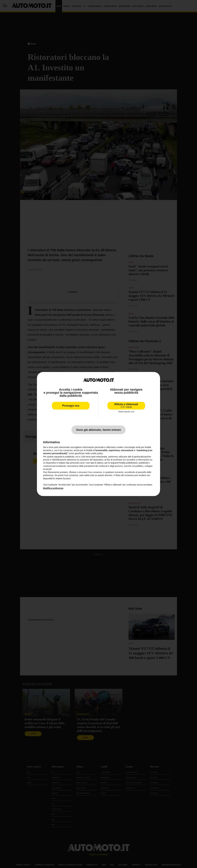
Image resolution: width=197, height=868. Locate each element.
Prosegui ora (71, 406)
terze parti (91, 457)
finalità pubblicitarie (128, 463)
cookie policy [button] (96, 453)
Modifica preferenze (53, 488)
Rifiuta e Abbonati (126, 406)
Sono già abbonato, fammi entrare (98, 430)
